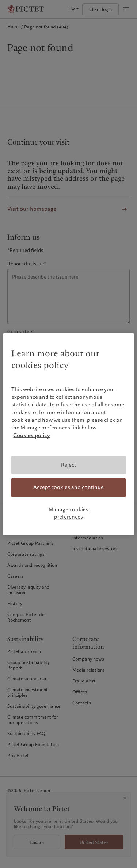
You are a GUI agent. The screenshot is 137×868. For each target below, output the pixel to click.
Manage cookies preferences (68, 513)
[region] (68, 434)
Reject (68, 465)
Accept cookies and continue (68, 487)
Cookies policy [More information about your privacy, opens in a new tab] (32, 435)
